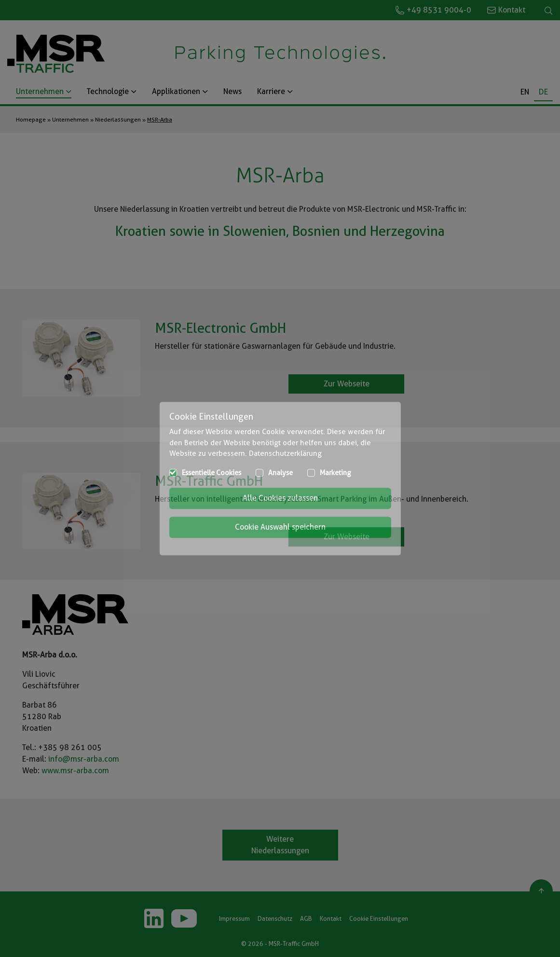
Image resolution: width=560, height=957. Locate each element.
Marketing (335, 473)
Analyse (280, 473)
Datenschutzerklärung (285, 453)
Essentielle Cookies (212, 473)
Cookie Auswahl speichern (280, 527)
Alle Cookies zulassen (280, 498)
